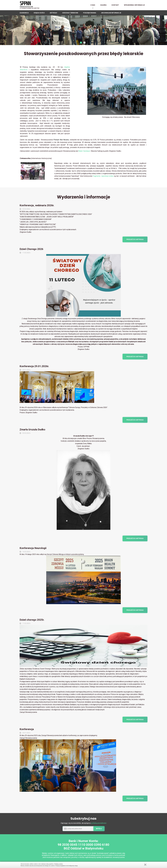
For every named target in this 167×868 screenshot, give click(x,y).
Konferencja (27, 730)
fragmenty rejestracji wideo (103, 177)
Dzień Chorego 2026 (31, 250)
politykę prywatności (99, 824)
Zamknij (145, 865)
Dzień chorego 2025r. (32, 621)
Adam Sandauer (84, 152)
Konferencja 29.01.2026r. (34, 367)
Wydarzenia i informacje (84, 198)
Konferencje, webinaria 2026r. (37, 207)
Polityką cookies (59, 864)
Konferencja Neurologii (33, 549)
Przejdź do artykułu (135, 241)
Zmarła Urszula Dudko (32, 431)
